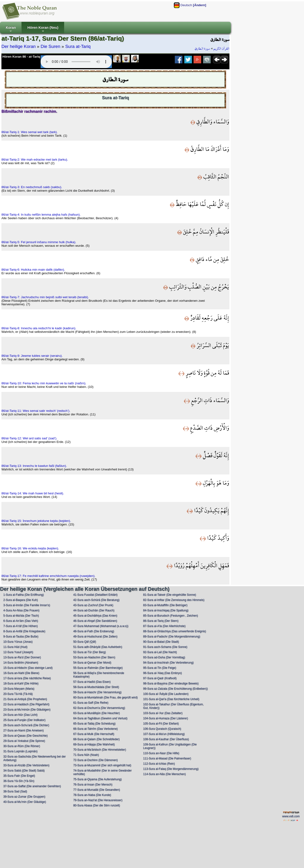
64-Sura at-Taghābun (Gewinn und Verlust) (100, 718)
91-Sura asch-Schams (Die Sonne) (165, 647)
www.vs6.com (291, 816)
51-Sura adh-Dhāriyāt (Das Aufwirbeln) (98, 647)
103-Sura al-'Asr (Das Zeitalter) (163, 713)
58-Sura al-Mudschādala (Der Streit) (96, 687)
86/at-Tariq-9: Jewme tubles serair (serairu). (32, 356)
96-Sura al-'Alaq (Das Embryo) (163, 673)
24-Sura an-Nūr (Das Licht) (20, 715)
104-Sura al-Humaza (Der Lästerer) (166, 718)
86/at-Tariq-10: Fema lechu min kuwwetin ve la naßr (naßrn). (44, 383)
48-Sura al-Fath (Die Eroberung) (94, 631)
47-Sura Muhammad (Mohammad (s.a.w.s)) (101, 626)
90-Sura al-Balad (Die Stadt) (161, 642)
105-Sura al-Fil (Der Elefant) (161, 724)
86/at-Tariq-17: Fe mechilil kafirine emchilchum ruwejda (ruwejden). (48, 576)
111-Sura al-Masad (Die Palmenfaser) (167, 758)
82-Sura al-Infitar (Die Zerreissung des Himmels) (174, 600)
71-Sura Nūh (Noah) (86, 755)
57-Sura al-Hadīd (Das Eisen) (92, 682)
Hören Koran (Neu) (43, 30)
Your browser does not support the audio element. (76, 62)
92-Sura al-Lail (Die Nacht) (160, 652)
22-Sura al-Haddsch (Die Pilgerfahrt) (26, 704)
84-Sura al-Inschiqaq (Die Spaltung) (166, 610)
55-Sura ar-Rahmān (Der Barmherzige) (98, 668)
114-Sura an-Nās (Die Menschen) (164, 774)
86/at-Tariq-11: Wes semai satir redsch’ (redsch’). (36, 411)
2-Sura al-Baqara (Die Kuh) (21, 600)
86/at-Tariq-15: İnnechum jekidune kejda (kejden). (36, 521)
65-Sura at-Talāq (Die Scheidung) (94, 724)
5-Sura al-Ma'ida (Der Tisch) (21, 616)
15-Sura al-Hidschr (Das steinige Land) (28, 668)
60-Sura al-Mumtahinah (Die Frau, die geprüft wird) (105, 697)
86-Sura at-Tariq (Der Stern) (161, 621)
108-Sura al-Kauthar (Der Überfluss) (166, 739)
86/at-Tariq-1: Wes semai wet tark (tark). (30, 132)
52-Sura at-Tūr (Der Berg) (89, 652)
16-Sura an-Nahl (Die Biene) (21, 673)
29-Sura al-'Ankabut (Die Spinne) (24, 741)
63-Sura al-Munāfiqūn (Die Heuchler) (96, 713)
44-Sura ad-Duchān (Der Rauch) (94, 610)
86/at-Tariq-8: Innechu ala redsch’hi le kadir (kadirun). (39, 328)
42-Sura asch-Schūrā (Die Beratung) (96, 600)
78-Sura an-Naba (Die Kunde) (92, 795)
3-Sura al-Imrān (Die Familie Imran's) (27, 605)
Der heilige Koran (19, 46)
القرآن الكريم (221, 49)
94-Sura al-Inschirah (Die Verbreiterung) (169, 663)
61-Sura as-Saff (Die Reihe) (91, 703)
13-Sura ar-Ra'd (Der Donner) (22, 657)
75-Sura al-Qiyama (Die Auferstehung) (97, 779)
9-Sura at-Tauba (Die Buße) (21, 636)
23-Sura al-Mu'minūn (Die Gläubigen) (27, 710)
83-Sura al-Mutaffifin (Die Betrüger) (165, 605)
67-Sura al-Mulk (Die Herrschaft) (94, 734)
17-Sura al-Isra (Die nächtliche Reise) (27, 678)
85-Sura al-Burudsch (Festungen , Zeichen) (171, 616)
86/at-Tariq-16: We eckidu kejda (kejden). (30, 548)
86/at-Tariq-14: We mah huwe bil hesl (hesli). (33, 493)
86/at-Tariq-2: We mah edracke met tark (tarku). (35, 160)
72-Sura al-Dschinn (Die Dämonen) (95, 760)
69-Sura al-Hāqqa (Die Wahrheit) (94, 744)
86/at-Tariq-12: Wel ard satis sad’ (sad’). (29, 438)
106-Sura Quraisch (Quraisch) (162, 729)
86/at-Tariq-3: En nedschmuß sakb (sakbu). (32, 187)
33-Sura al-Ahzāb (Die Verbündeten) (26, 765)
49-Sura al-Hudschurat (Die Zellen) (95, 636)
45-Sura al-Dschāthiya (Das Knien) (95, 616)
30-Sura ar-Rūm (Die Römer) (22, 746)
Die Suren (50, 46)
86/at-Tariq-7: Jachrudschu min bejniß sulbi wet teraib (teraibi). (45, 297)
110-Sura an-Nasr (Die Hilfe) (161, 753)
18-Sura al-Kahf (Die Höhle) (21, 683)
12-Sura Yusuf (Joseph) (18, 652)
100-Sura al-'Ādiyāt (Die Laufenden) (166, 694)
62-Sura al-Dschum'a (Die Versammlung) (99, 708)
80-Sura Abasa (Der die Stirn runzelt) (97, 805)
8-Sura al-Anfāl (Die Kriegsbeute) (24, 631)
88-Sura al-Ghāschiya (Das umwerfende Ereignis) (175, 631)
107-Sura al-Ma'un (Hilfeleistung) (164, 734)
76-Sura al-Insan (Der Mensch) (93, 784)
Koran (11, 30)
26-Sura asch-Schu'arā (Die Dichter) (26, 725)
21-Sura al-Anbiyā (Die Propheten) (25, 699)
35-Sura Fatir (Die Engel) (19, 776)
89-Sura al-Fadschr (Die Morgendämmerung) (172, 636)
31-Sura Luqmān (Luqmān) (20, 751)
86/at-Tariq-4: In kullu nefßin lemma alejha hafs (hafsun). (41, 215)
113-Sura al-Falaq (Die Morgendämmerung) (171, 769)
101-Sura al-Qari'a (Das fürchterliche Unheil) (171, 699)
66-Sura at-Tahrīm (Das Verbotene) (95, 729)
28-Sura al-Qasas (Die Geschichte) (26, 736)
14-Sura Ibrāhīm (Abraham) (21, 663)
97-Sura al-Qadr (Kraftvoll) (160, 678)
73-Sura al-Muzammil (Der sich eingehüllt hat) (102, 765)
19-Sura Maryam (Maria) (19, 689)
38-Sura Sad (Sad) (15, 791)
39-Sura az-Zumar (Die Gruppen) (24, 797)
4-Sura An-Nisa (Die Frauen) (21, 610)
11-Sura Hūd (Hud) (15, 647)
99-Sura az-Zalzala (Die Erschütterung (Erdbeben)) (176, 689)
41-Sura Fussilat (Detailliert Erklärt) (95, 595)
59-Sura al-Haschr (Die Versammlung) (97, 692)
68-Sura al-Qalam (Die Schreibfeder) (96, 739)
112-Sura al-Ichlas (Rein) (159, 764)
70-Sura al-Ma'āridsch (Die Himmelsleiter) (100, 750)
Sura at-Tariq (78, 46)
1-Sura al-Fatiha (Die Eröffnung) (24, 595)
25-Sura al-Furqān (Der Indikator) (24, 720)
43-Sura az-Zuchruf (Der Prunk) (93, 605)
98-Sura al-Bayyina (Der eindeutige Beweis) (171, 683)
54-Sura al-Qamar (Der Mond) (92, 663)
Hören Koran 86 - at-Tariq (21, 57)
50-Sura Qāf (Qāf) (85, 642)
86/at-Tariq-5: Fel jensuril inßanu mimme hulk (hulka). (39, 242)
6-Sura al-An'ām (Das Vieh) (21, 621)
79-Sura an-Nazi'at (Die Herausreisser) (98, 800)
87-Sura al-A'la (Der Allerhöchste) (164, 626)
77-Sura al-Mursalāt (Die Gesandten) (97, 790)
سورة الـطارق (202, 49)
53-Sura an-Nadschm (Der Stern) (94, 657)
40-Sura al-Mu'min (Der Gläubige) (25, 802)
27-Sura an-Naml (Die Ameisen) (24, 730)
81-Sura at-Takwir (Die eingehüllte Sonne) (170, 595)
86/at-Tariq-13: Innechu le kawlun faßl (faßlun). (34, 466)
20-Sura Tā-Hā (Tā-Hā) (18, 694)
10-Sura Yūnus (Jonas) (18, 642)
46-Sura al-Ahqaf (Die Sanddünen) (95, 621)
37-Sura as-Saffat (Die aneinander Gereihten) (32, 786)
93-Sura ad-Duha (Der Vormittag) (164, 657)
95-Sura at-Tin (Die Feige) (160, 668)
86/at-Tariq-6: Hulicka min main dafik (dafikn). (33, 270)
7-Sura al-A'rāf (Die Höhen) (21, 626)
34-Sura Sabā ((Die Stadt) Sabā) (24, 771)
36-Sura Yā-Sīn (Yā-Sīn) (19, 781)
